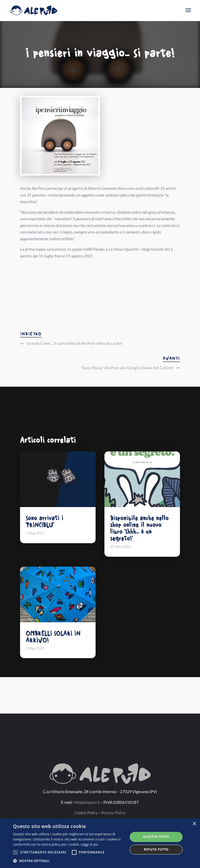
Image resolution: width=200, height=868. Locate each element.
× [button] (194, 824)
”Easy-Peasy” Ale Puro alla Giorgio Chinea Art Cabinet (127, 368)
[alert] (100, 843)
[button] (69, 861)
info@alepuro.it (87, 802)
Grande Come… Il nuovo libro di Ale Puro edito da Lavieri (75, 343)
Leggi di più (89, 844)
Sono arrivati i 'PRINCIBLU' (45, 522)
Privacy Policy (113, 813)
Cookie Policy (86, 813)
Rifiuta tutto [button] (156, 849)
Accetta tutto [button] (156, 837)
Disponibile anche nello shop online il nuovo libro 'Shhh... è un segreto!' (139, 528)
